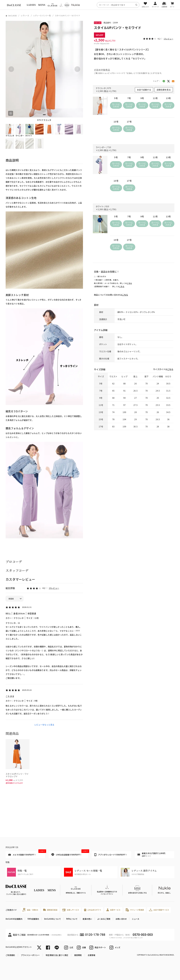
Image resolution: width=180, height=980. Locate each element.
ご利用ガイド (11, 910)
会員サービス (113, 910)
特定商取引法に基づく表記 (57, 955)
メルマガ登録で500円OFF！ (27, 854)
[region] (90, 5)
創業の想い (87, 919)
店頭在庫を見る (164, 90)
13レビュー (54, 588)
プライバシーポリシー (30, 955)
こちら (129, 283)
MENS (42, 5)
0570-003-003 (143, 935)
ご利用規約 (10, 955)
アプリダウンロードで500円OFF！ (111, 855)
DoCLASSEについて (53, 919)
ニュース (136, 919)
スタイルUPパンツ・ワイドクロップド (17, 775)
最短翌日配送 (50, 910)
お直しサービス (71, 910)
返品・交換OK (30, 910)
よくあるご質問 (104, 919)
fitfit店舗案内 (33, 919)
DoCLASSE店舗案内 (14, 919)
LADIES (31, 5)
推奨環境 (78, 955)
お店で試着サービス (159, 910)
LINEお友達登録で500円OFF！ (70, 854)
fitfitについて (72, 919)
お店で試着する (144, 90)
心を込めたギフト (93, 910)
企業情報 (91, 955)
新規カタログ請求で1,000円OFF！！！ (151, 855)
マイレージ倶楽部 (135, 910)
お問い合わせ (121, 919)
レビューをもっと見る (44, 725)
